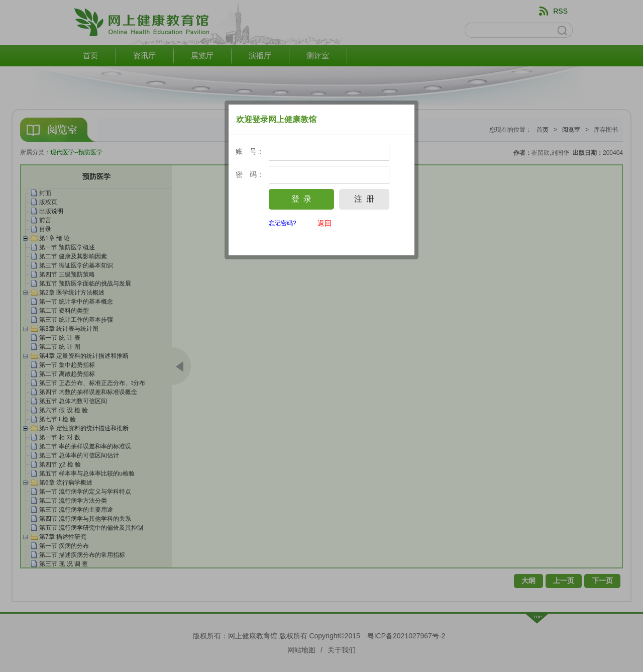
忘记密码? (283, 223)
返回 (325, 223)
